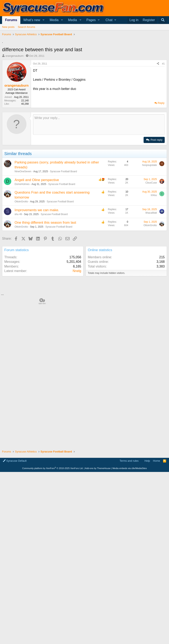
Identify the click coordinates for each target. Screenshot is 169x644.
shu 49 (18, 272)
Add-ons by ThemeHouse (98, 640)
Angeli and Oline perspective (37, 237)
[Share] (158, 121)
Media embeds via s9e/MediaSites (130, 640)
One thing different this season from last (45, 280)
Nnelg (77, 328)
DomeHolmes (22, 241)
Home (157, 633)
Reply (161, 160)
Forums (11, 20)
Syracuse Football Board (63, 229)
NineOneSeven (23, 229)
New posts (8, 27)
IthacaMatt (151, 270)
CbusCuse (151, 240)
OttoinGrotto (21, 259)
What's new (32, 20)
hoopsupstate (150, 222)
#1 (163, 121)
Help (147, 633)
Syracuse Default (15, 633)
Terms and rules (129, 633)
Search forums (27, 27)
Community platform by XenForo (53, 640)
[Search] (163, 20)
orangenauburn (15, 113)
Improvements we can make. (37, 267)
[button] (44, 20)
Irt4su (154, 253)
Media (54, 20)
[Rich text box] (99, 182)
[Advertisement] (84, 73)
